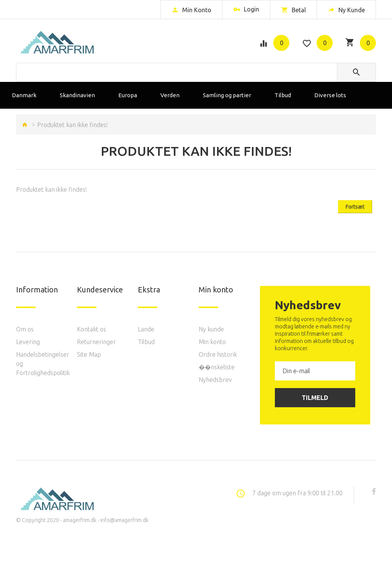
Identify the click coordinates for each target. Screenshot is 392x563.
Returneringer (96, 342)
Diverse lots (330, 95)
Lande (146, 329)
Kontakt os (91, 329)
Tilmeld (315, 398)
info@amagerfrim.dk (124, 520)
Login (246, 10)
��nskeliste (217, 367)
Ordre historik (218, 354)
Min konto (212, 342)
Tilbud (283, 95)
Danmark (24, 95)
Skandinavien (77, 95)
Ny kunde (211, 329)
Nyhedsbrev (215, 380)
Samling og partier (227, 95)
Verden (170, 95)
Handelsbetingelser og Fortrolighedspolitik (41, 364)
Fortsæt (355, 207)
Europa (128, 95)
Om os (25, 329)
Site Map (89, 354)
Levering (28, 342)
